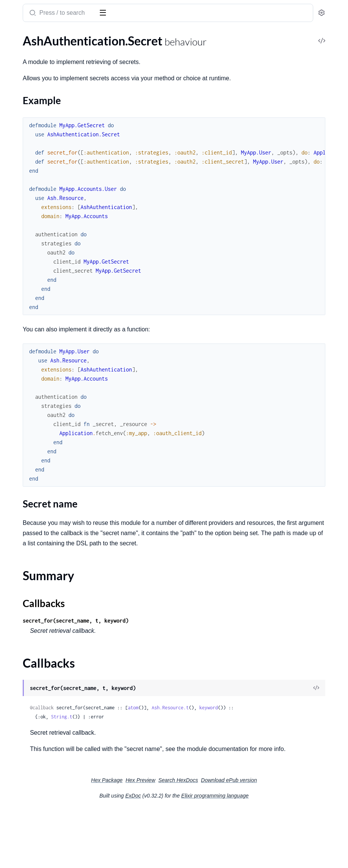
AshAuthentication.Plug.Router (47, 449)
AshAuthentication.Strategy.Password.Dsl (54, 684)
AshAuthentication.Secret (39, 52)
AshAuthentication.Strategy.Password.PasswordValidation (54, 233)
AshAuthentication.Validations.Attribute (54, 263)
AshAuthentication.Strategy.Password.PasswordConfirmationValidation (54, 222)
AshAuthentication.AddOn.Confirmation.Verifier (54, 398)
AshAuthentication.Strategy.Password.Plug (54, 694)
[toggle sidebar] (104, 12)
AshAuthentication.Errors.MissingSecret (54, 310)
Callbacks (25, 105)
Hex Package (164, 838)
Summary (25, 96)
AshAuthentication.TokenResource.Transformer (54, 858)
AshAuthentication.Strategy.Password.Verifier (54, 766)
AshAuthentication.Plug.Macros (47, 439)
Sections (23, 65)
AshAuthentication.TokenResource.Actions (54, 776)
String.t (175, 764)
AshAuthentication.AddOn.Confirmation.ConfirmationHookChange (54, 357)
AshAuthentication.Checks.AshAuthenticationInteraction (54, 192)
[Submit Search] (145, 14)
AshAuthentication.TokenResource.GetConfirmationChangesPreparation (54, 797)
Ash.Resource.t (284, 746)
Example (29, 77)
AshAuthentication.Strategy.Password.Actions (54, 674)
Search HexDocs (235, 838)
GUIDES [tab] (15, 37)
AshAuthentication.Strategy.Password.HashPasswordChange (54, 212)
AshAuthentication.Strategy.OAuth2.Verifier (54, 633)
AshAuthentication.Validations (46, 243)
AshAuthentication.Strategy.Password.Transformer (54, 756)
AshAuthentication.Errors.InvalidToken (54, 300)
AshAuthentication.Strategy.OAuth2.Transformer (54, 623)
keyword (153, 755)
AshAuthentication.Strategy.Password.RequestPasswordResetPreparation (54, 705)
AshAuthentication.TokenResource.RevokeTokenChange (54, 827)
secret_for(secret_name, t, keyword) (189, 659)
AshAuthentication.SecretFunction (51, 459)
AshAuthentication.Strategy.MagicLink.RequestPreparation (54, 531)
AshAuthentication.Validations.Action (54, 253)
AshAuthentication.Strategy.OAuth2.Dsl (54, 582)
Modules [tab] (46, 37)
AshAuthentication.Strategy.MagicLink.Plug (54, 521)
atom (247, 746)
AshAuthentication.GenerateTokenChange (54, 202)
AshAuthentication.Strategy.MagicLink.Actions (54, 510)
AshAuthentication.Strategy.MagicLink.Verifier (54, 561)
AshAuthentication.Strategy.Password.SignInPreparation (54, 735)
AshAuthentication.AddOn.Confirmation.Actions (54, 336)
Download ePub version (286, 838)
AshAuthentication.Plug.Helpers (48, 166)
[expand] (106, 52)
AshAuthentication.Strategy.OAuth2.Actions (54, 572)
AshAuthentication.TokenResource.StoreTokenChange (54, 848)
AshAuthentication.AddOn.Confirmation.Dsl (54, 367)
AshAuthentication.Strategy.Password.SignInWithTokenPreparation (54, 745)
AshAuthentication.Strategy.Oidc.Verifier (54, 664)
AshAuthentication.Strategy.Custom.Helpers (54, 480)
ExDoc (190, 854)
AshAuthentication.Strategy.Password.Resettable (54, 725)
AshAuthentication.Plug (37, 155)
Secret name (34, 85)
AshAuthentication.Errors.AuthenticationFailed (54, 290)
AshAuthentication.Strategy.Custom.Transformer (54, 490)
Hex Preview (197, 838)
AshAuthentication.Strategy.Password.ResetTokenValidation (54, 715)
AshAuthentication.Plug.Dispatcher (52, 429)
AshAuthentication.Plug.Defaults (49, 418)
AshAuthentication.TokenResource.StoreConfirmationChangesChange (54, 838)
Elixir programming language (272, 854)
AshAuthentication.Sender (40, 119)
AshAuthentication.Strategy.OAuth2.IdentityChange (54, 592)
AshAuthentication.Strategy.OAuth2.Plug (54, 602)
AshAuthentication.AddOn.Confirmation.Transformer (54, 388)
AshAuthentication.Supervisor (45, 129)
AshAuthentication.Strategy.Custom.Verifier (54, 500)
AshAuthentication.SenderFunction (52, 469)
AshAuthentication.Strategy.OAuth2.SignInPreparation (54, 613)
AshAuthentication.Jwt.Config (45, 408)
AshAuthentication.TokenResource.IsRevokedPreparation (54, 817)
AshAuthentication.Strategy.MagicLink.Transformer (54, 551)
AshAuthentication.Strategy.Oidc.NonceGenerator (54, 643)
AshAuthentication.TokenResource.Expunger (54, 786)
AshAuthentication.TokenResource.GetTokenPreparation (54, 807)
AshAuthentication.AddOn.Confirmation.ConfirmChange (54, 347)
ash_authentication (61, 10)
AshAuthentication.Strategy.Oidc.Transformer (54, 653)
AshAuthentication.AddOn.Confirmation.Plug (54, 377)
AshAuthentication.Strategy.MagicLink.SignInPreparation (54, 541)
